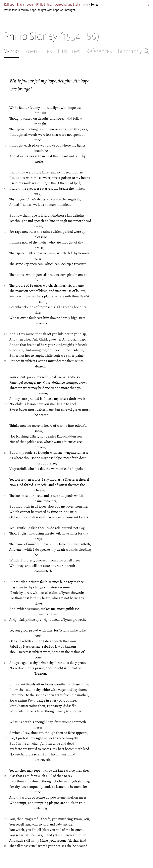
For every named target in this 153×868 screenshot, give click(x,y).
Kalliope (9, 5)
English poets (25, 5)
